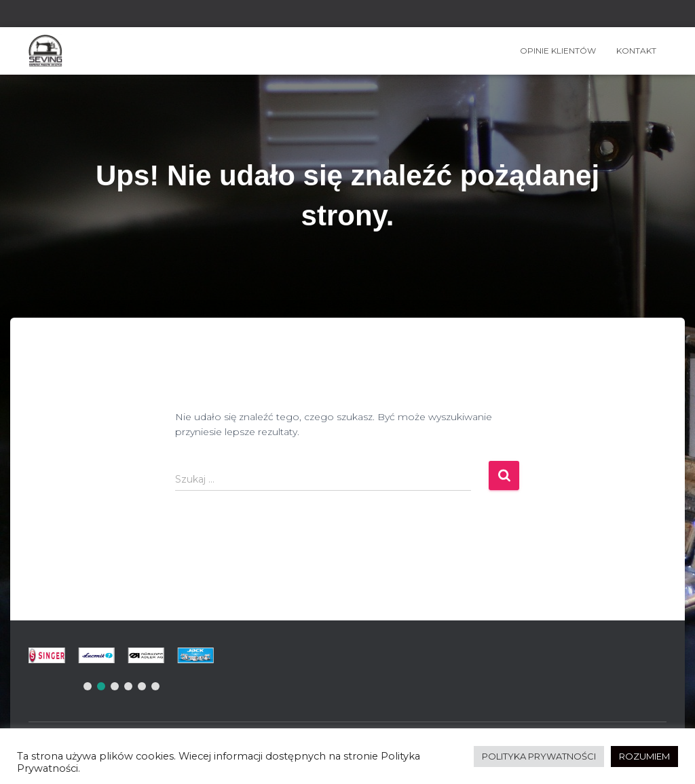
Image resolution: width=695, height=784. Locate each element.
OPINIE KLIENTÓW (558, 51)
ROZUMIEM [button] (644, 756)
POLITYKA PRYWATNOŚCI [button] (539, 756)
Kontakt (636, 51)
